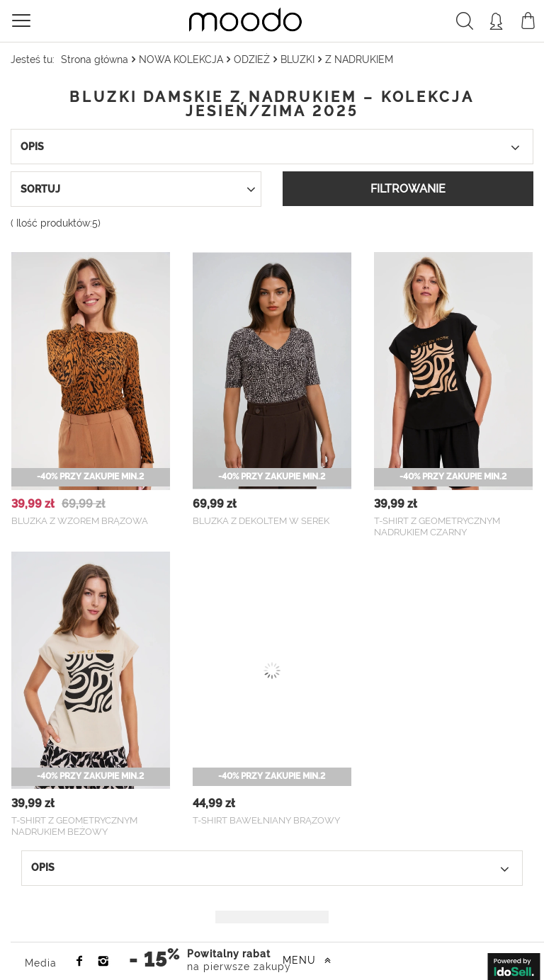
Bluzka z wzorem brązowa (80, 521)
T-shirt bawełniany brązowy (266, 820)
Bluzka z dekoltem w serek (261, 521)
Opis (277, 147)
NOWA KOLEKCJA (181, 59)
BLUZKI (297, 59)
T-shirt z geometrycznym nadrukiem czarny (437, 527)
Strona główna (95, 59)
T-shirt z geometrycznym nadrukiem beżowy (74, 826)
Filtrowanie (408, 189)
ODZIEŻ (252, 59)
